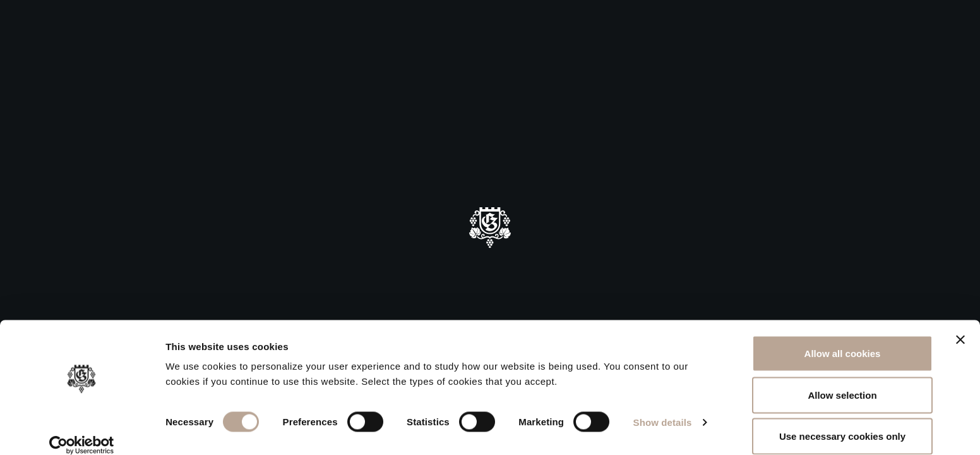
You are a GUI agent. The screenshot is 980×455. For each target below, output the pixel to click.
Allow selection (842, 380)
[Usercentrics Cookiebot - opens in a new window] (82, 430)
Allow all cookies (843, 338)
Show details (663, 407)
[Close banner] (960, 325)
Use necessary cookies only (842, 421)
